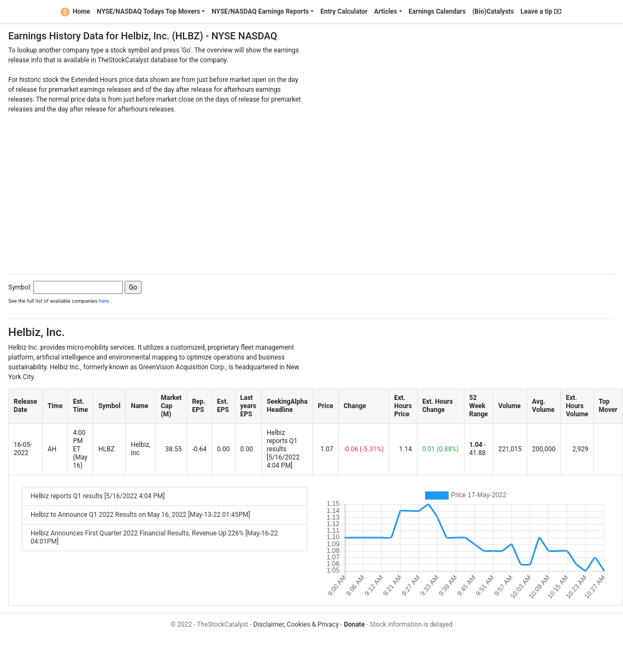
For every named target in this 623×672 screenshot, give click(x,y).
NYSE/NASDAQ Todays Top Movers (148, 11)
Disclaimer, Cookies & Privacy (296, 624)
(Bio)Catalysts (493, 11)
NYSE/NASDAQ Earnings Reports (260, 11)
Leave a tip (541, 11)
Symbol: (20, 287)
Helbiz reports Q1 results (282, 441)
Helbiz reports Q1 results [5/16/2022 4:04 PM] (98, 496)
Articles (385, 11)
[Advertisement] (311, 191)
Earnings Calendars (437, 11)
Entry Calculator (344, 11)
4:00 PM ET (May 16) (80, 449)
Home (75, 11)
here (104, 301)
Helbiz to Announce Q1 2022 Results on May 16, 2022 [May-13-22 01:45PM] (140, 515)
